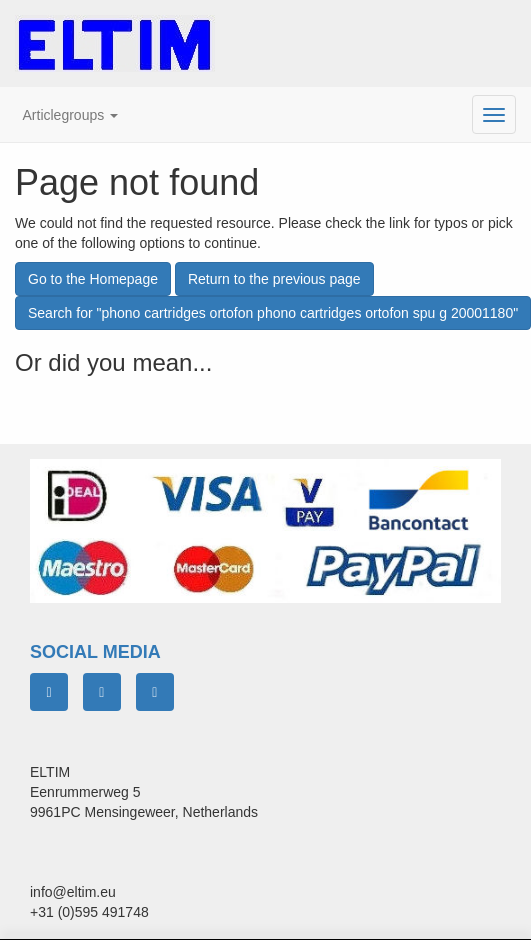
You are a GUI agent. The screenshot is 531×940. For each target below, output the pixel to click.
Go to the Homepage (93, 279)
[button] (71, 115)
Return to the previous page (274, 279)
